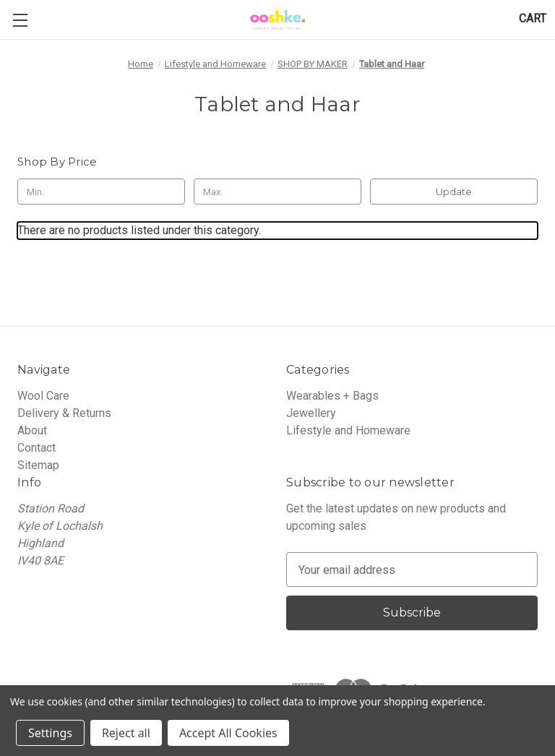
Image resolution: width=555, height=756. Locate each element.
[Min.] (101, 192)
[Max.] (277, 192)
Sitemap (38, 465)
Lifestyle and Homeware (348, 430)
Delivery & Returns (64, 413)
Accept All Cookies (228, 733)
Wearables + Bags (332, 396)
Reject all (126, 733)
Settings (50, 733)
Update (454, 192)
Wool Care (43, 396)
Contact (36, 448)
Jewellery (311, 413)
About (32, 430)
